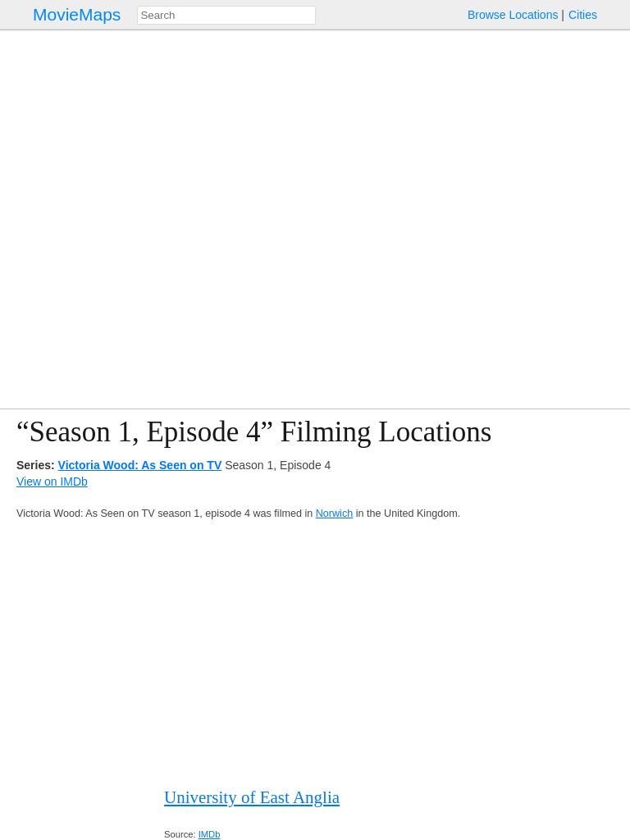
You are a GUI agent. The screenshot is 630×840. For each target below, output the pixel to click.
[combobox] (226, 15)
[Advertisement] (315, 654)
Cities (583, 15)
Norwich (335, 514)
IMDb (210, 834)
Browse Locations (513, 15)
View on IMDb (52, 482)
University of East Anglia (252, 797)
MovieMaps (77, 14)
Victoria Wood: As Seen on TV (140, 465)
